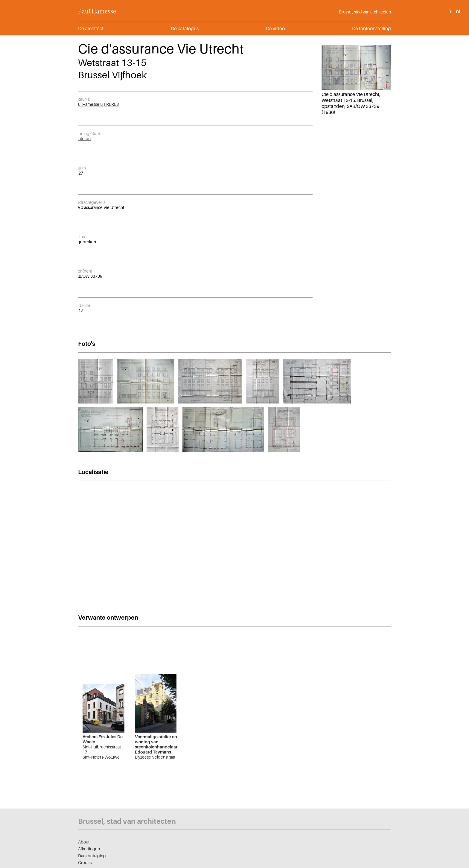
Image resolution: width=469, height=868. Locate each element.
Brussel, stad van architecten (365, 12)
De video (275, 28)
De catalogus (185, 28)
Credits (85, 862)
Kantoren (82, 139)
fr (450, 11)
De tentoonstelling (371, 28)
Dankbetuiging (92, 856)
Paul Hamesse (97, 11)
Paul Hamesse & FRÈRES (96, 104)
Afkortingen (89, 849)
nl (458, 11)
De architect (91, 28)
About (84, 842)
